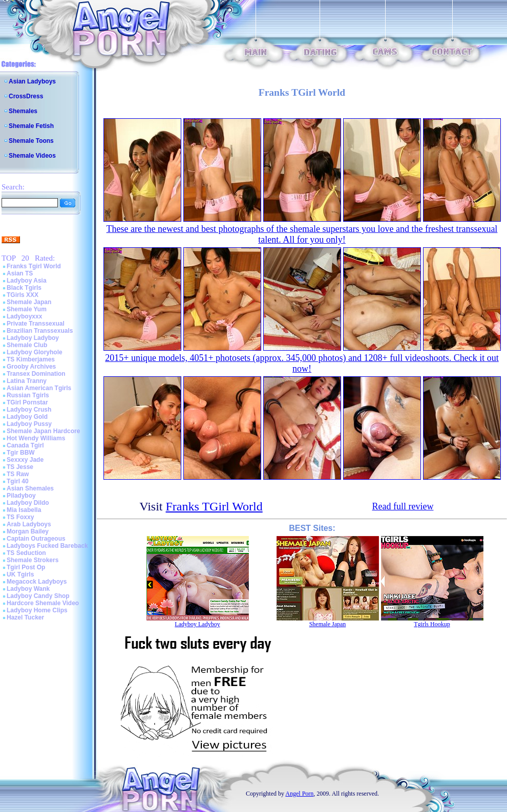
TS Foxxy (20, 517)
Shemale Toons (31, 141)
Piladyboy (21, 496)
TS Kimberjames (31, 359)
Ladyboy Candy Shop (38, 596)
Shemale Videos (32, 156)
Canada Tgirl (25, 445)
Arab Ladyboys (29, 524)
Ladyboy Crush (29, 410)
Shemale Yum (27, 309)
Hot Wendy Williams (36, 438)
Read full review (403, 506)
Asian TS (20, 273)
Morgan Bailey (28, 531)
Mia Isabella (24, 510)
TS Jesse (20, 467)
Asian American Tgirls (39, 388)
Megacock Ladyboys (37, 582)
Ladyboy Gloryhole (35, 352)
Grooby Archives (31, 367)
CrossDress (26, 96)
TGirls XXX (23, 295)
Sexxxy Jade (25, 460)
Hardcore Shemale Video (43, 603)
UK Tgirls (20, 574)
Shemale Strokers (33, 560)
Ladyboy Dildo (28, 503)
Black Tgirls (24, 288)
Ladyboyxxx (24, 316)
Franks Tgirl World (34, 266)
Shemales (23, 111)
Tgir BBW (21, 453)
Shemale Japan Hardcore (43, 431)
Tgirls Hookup (432, 624)
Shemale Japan (29, 302)
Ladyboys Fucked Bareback (47, 546)
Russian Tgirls (28, 395)
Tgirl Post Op (26, 567)
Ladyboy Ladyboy (33, 338)
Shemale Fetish (31, 126)
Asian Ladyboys (32, 81)
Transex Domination (36, 374)
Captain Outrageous (36, 539)
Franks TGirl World (214, 506)
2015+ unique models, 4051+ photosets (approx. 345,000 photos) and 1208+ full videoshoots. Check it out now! (302, 363)
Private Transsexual (36, 324)
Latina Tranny (27, 381)
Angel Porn (299, 794)
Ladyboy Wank (28, 589)
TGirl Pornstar (27, 402)
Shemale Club (27, 345)
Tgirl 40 (18, 481)
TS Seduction (26, 553)
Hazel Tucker (25, 617)
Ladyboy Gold (27, 417)
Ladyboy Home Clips (37, 610)
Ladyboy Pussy (29, 424)
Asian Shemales (30, 488)
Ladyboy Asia (27, 281)
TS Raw (18, 474)
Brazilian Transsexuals (40, 331)
